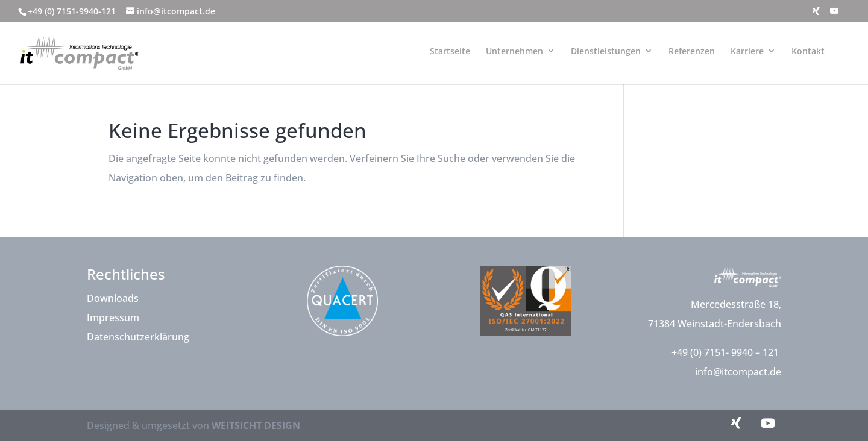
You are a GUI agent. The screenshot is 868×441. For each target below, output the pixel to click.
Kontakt (808, 51)
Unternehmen (514, 51)
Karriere (747, 51)
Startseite (450, 51)
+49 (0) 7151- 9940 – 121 (726, 352)
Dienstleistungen (606, 51)
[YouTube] (834, 14)
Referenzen (692, 51)
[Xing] (816, 14)
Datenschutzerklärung (138, 337)
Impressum (113, 317)
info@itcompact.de (738, 372)
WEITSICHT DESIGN (256, 425)
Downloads (113, 298)
